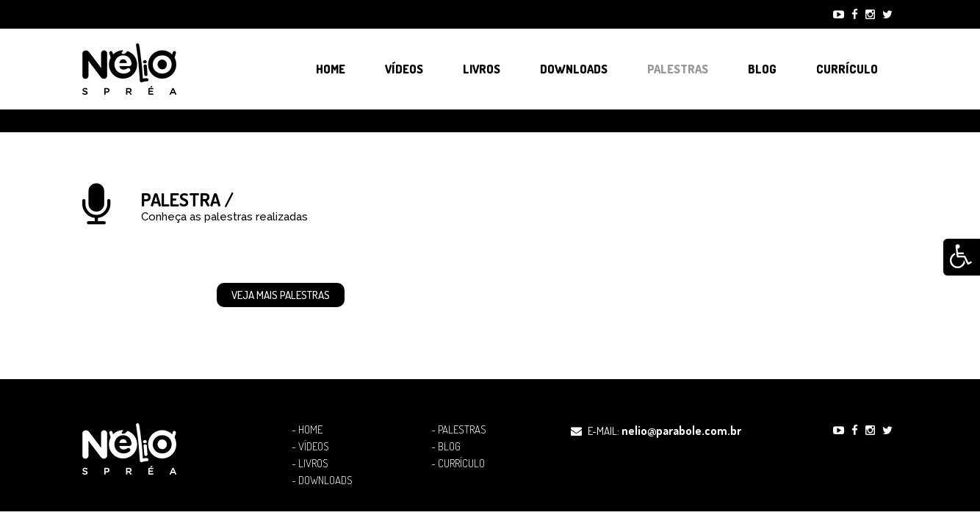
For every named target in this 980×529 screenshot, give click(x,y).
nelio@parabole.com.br (681, 431)
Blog (762, 69)
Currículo (847, 69)
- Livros (310, 464)
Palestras (678, 69)
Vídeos (404, 69)
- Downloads (322, 481)
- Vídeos (310, 447)
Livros (482, 69)
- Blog (446, 447)
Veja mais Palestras (281, 295)
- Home (307, 430)
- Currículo (458, 464)
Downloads (574, 69)
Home (331, 69)
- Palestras (459, 430)
